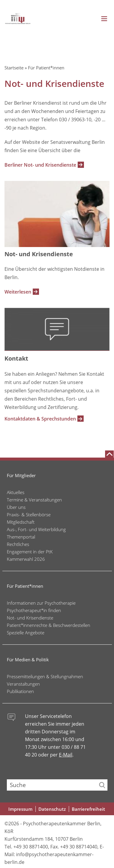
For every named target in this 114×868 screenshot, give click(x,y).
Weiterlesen (18, 292)
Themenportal (21, 537)
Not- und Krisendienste (30, 618)
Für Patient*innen (46, 68)
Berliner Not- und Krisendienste (40, 165)
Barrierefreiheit (88, 809)
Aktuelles (16, 492)
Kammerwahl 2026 (26, 559)
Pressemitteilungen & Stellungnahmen (45, 676)
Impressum (20, 809)
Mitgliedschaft (21, 522)
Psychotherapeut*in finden (34, 610)
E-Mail (66, 755)
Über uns (16, 507)
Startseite (14, 68)
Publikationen (20, 691)
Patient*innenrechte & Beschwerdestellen (49, 625)
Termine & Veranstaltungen (34, 500)
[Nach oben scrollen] (109, 454)
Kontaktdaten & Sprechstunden (40, 419)
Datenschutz (52, 809)
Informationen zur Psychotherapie (41, 603)
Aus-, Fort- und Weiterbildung (36, 529)
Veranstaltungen (23, 684)
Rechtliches (18, 544)
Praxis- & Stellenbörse (29, 515)
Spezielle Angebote (26, 633)
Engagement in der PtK (30, 552)
